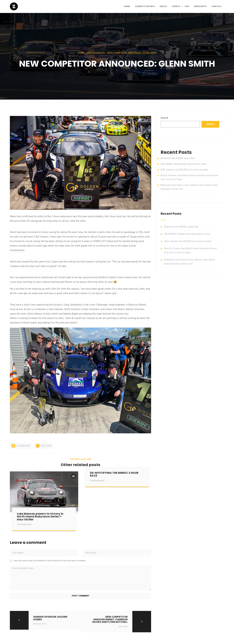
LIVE (187, 6)
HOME (127, 6)
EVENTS (176, 6)
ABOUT (163, 6)
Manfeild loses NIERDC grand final (178, 158)
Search (164, 118)
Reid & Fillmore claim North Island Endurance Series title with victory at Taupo (190, 251)
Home (81, 53)
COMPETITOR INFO (145, 6)
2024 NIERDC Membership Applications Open (184, 164)
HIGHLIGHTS (200, 6)
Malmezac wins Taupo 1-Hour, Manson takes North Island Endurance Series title (189, 262)
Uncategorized (96, 53)
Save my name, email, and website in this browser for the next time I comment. (50, 561)
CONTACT (217, 6)
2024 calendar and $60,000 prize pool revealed (184, 170)
